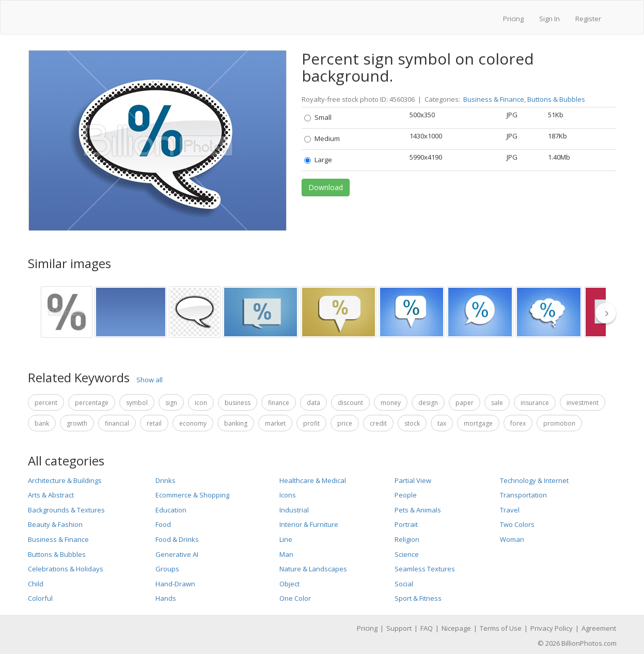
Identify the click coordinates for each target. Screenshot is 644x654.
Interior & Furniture (309, 524)
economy (193, 423)
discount (350, 403)
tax (442, 423)
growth (77, 423)
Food (163, 524)
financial (117, 423)
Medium (322, 138)
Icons (288, 495)
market (275, 423)
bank (42, 423)
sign (171, 403)
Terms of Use (501, 628)
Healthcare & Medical (313, 480)
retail (154, 423)
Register (588, 19)
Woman (512, 539)
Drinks (166, 480)
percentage (92, 403)
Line (286, 539)
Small (318, 117)
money (391, 403)
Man (286, 554)
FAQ (427, 628)
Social (404, 584)
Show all (150, 380)
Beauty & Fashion (55, 524)
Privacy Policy (552, 628)
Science (407, 554)
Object (289, 584)
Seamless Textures (425, 569)
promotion (559, 423)
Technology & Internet (534, 480)
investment (583, 403)
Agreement (599, 628)
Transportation (523, 495)
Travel (510, 510)
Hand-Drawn (175, 584)
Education (171, 510)
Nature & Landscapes (313, 569)
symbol (137, 403)
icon (201, 403)
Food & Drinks (177, 539)
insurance (535, 403)
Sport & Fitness (418, 598)
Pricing (513, 19)
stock (412, 423)
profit (311, 423)
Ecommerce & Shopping (192, 495)
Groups (167, 569)
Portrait (406, 524)
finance (279, 403)
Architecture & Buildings (65, 480)
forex (518, 423)
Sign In (549, 19)
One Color (295, 598)
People (406, 495)
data (313, 403)
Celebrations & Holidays (66, 569)
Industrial (294, 510)
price (345, 423)
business (238, 403)
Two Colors (517, 524)
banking (236, 423)
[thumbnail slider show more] (609, 313)
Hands (166, 598)
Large (318, 160)
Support (399, 628)
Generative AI (177, 554)
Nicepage (456, 628)
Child (36, 584)
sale (497, 403)
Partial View (413, 480)
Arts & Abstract (51, 495)
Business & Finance (494, 99)
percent (46, 403)
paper (465, 403)
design (428, 403)
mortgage (478, 423)
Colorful (40, 598)
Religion (407, 539)
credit (378, 423)
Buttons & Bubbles (556, 99)
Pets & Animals (418, 510)
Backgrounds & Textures (66, 510)
